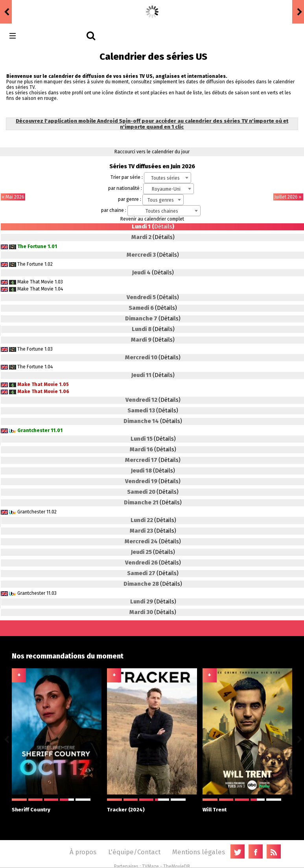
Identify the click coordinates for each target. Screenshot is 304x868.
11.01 (57, 430)
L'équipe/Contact (134, 852)
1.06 (64, 392)
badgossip (28, 11)
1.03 (59, 282)
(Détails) (164, 237)
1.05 (64, 384)
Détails (163, 227)
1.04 (59, 289)
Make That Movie (35, 282)
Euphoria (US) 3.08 (96, 11)
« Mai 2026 (13, 197)
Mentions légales (199, 852)
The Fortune (32, 246)
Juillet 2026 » (288, 197)
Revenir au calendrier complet (152, 219)
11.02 (52, 512)
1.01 (52, 246)
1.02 (49, 264)
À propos (83, 852)
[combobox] (168, 178)
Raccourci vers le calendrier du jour (152, 152)
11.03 (52, 593)
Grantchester (33, 430)
